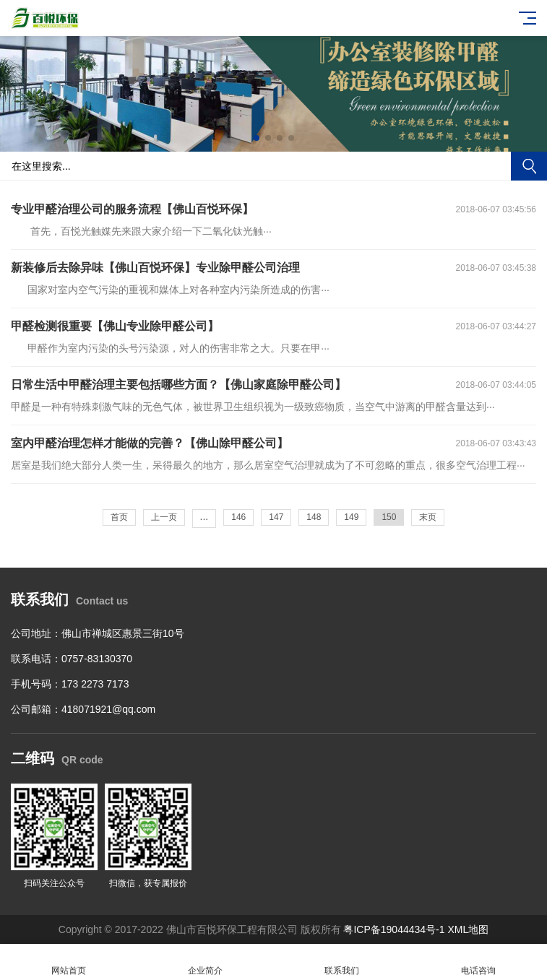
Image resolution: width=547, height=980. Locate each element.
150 (389, 517)
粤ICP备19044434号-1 (394, 929)
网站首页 (68, 962)
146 (238, 517)
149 (351, 517)
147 (276, 517)
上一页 (164, 517)
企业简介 (205, 962)
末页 (428, 517)
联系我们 (342, 962)
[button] (257, 138)
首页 (119, 517)
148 (314, 517)
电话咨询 (479, 962)
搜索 (529, 166)
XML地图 (468, 929)
